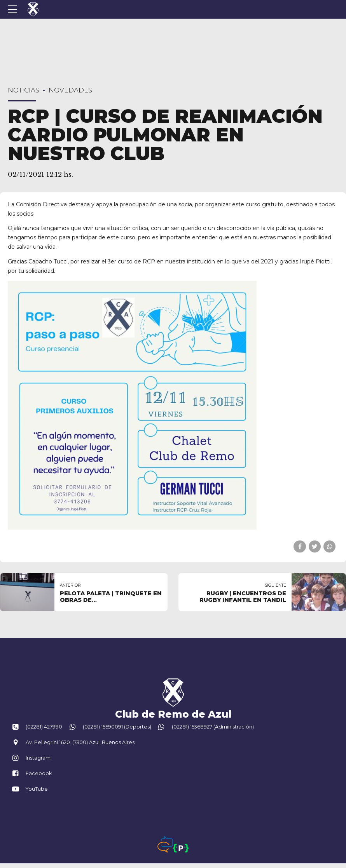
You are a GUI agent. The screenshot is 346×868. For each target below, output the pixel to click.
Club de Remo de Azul (173, 714)
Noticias (24, 90)
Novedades (70, 90)
